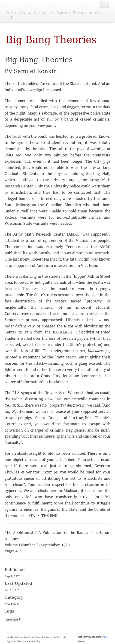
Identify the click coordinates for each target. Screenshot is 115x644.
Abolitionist (12, 604)
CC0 (106, 637)
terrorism (13, 620)
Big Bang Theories (51, 40)
